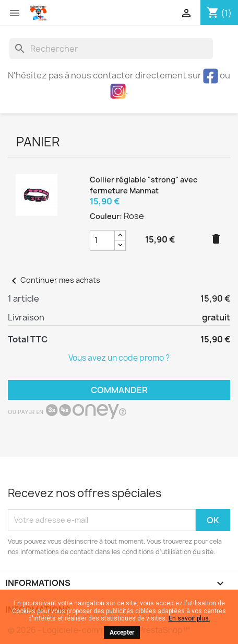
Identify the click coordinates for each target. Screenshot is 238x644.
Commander (119, 390)
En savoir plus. (189, 618)
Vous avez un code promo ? (119, 358)
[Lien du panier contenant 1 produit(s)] (219, 13)
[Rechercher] (111, 49)
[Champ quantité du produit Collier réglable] (102, 240)
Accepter (122, 632)
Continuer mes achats (54, 280)
